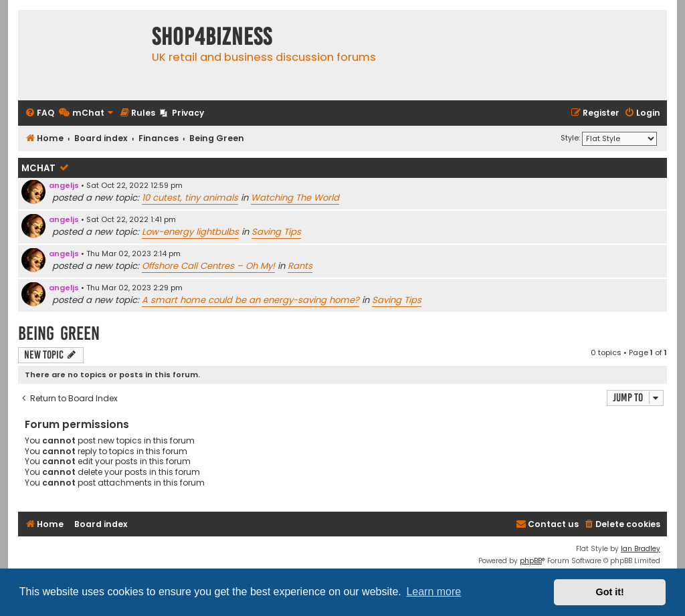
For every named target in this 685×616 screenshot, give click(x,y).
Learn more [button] (433, 592)
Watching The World (295, 198)
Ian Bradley (641, 549)
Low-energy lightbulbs (190, 232)
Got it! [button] (610, 592)
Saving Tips (276, 232)
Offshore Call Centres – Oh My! (208, 266)
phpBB (531, 561)
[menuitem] (39, 113)
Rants (300, 266)
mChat (38, 168)
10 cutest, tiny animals (190, 198)
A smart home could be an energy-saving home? (251, 300)
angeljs (64, 185)
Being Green (59, 333)
